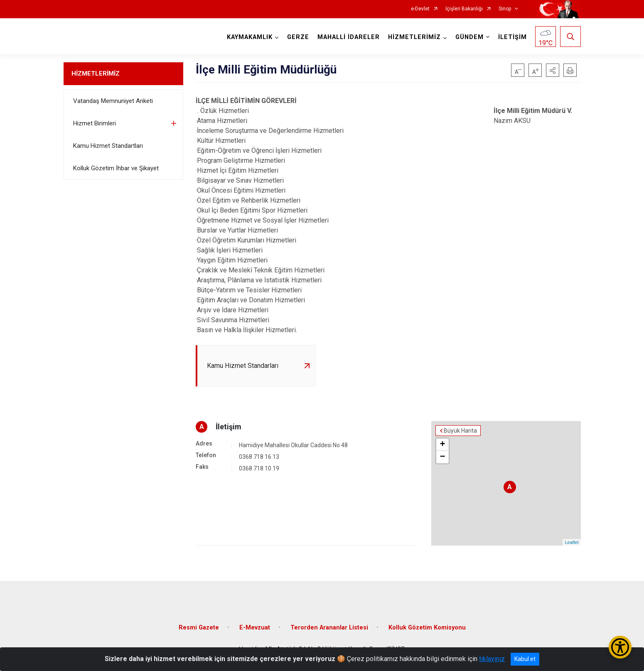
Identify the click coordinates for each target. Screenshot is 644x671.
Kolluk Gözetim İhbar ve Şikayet (116, 168)
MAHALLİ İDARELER (349, 37)
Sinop (505, 9)
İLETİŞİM (512, 37)
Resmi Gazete (199, 628)
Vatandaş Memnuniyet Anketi (113, 101)
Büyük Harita (460, 431)
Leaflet (571, 542)
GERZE (298, 37)
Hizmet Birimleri (95, 123)
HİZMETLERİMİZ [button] (414, 37)
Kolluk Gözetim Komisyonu (427, 628)
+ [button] (442, 445)
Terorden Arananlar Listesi (329, 628)
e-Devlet (420, 9)
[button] (553, 70)
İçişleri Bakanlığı (464, 9)
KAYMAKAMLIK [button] (250, 37)
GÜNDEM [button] (469, 37)
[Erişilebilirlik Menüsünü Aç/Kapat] (620, 647)
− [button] (442, 457)
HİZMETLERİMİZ (96, 73)
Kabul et (525, 659)
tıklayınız (492, 659)
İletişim (229, 427)
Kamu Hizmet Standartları (108, 146)
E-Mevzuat (255, 628)
